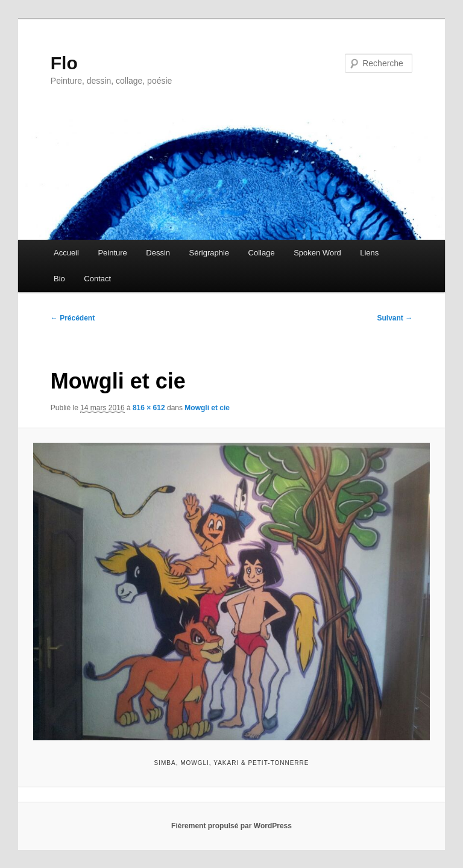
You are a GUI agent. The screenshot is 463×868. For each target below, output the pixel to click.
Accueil (66, 253)
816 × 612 (149, 408)
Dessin (158, 253)
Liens (369, 253)
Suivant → (395, 318)
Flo (64, 63)
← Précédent (73, 318)
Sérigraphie (209, 253)
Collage (262, 253)
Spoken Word (317, 253)
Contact (97, 279)
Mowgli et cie (207, 408)
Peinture (112, 253)
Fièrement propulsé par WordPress (231, 826)
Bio (59, 279)
